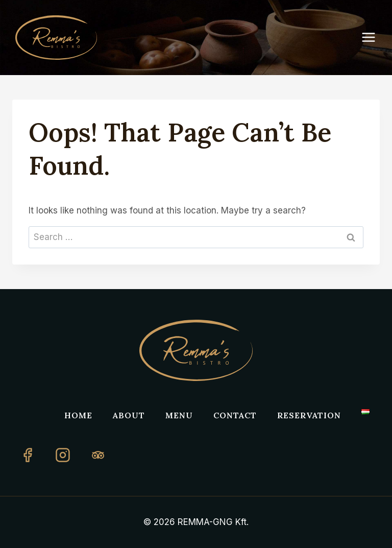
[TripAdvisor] (98, 455)
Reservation (309, 415)
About (129, 415)
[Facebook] (28, 455)
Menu (179, 415)
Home (78, 415)
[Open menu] (374, 38)
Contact (235, 415)
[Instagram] (63, 455)
